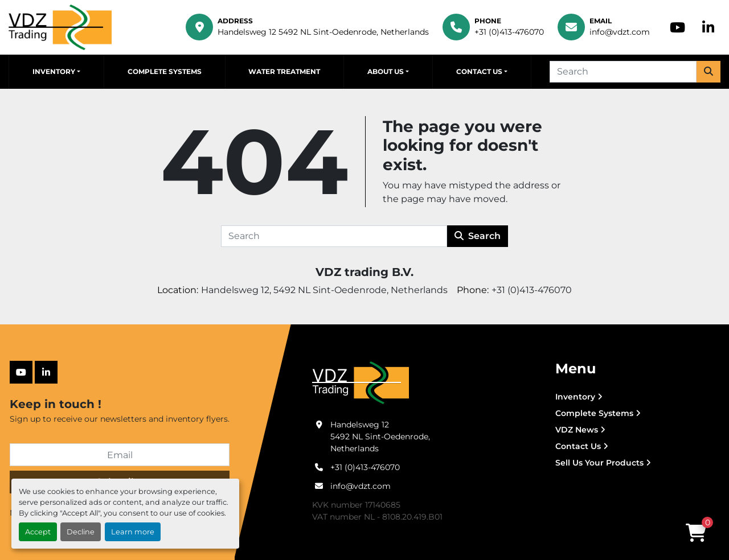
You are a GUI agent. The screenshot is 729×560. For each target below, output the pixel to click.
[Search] (623, 72)
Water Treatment (284, 71)
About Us (386, 71)
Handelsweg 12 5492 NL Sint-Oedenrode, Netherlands (323, 32)
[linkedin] (708, 27)
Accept (38, 532)
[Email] (120, 455)
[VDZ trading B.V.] (361, 382)
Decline (81, 532)
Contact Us (479, 71)
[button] (56, 72)
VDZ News (577, 430)
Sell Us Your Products (599, 463)
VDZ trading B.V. (364, 272)
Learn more (133, 532)
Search (478, 236)
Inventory (54, 71)
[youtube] (677, 27)
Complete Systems (165, 71)
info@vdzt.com (620, 32)
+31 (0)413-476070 (509, 32)
